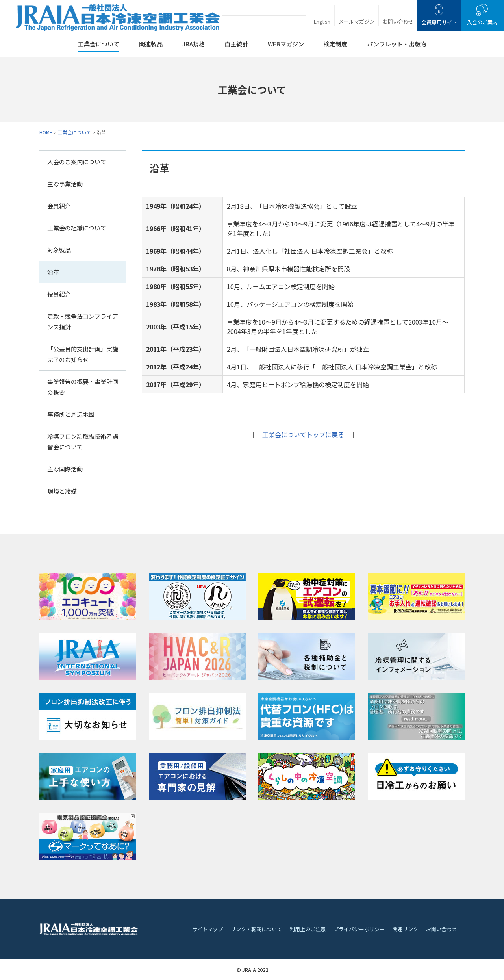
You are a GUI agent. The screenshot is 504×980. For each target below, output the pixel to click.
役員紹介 (59, 294)
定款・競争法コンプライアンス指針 (83, 321)
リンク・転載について (256, 929)
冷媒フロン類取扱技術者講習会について (83, 442)
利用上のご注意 (308, 929)
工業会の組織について (77, 228)
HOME (46, 132)
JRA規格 (194, 44)
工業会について (99, 44)
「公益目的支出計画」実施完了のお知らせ (83, 354)
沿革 (53, 272)
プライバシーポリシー (359, 929)
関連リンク (405, 929)
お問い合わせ (398, 21)
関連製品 (151, 44)
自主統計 (236, 44)
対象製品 (59, 250)
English (322, 21)
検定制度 (335, 44)
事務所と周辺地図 (71, 414)
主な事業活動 (65, 184)
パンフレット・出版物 (397, 44)
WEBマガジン (286, 44)
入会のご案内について (77, 162)
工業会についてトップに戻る (303, 434)
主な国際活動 (65, 469)
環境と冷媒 (62, 491)
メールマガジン (357, 21)
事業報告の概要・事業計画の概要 (83, 387)
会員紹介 (59, 206)
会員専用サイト (439, 22)
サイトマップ (208, 929)
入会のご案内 (482, 22)
